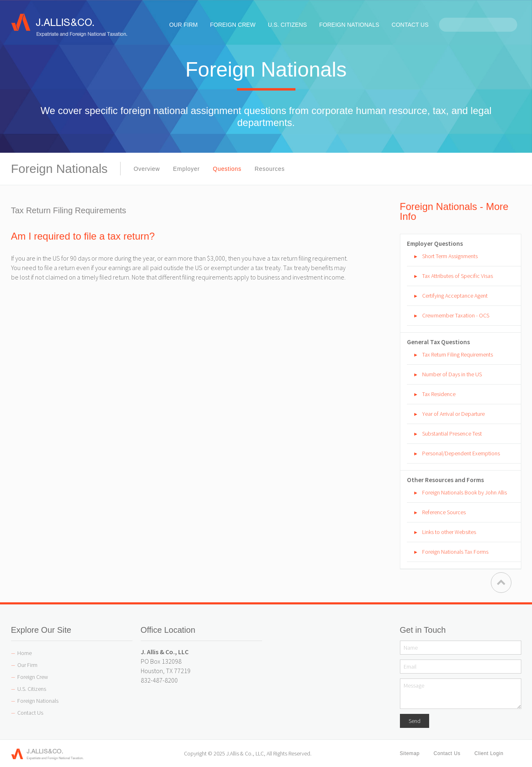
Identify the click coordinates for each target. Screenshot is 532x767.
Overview (147, 169)
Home (24, 653)
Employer (187, 169)
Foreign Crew (33, 677)
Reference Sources (444, 512)
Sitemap (410, 753)
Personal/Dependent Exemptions (461, 453)
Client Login (489, 753)
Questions (227, 169)
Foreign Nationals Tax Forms (455, 552)
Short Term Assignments (450, 256)
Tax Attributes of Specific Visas (458, 276)
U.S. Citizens (32, 689)
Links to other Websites (449, 532)
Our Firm (27, 665)
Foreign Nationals (38, 701)
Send (415, 721)
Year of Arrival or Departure (453, 414)
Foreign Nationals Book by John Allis (465, 492)
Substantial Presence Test (452, 434)
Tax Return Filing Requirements (458, 354)
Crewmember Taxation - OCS (456, 315)
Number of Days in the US (452, 374)
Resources (270, 169)
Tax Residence (439, 394)
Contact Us (30, 713)
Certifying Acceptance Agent (455, 296)
